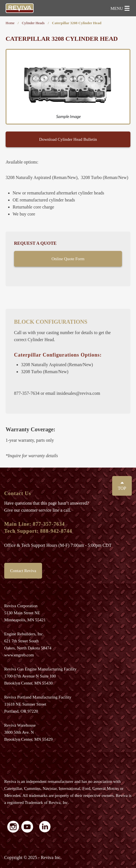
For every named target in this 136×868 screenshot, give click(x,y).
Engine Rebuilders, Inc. (24, 634)
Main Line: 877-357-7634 (34, 524)
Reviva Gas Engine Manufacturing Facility (40, 669)
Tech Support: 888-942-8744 (38, 531)
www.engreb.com (19, 655)
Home (10, 23)
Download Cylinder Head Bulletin (68, 139)
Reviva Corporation (21, 606)
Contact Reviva (23, 571)
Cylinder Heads (33, 23)
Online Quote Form (68, 259)
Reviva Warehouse (20, 725)
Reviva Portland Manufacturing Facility (38, 697)
